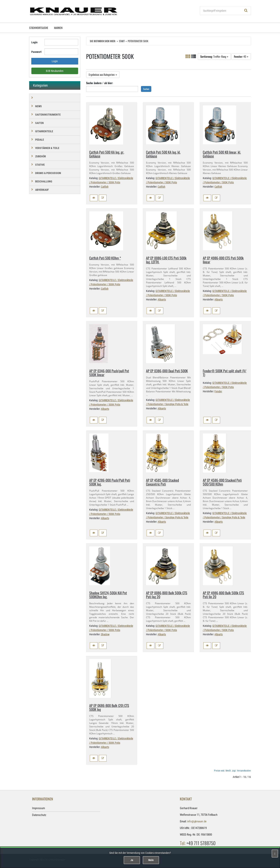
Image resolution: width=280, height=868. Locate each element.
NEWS (38, 106)
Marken (58, 28)
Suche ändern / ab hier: (100, 83)
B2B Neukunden (55, 71)
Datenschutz (39, 815)
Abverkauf (42, 190)
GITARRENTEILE (44, 131)
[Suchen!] (246, 11)
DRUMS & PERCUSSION (48, 173)
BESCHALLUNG (44, 181)
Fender (218, 391)
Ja (132, 860)
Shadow (105, 634)
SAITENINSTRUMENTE (48, 115)
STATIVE (40, 165)
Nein (151, 860)
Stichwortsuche (39, 28)
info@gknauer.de (197, 821)
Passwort (36, 52)
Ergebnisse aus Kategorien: (103, 74)
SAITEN (39, 123)
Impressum (38, 808)
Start (122, 41)
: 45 (241, 56)
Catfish (105, 187)
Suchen (146, 89)
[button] (94, 198)
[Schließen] (275, 854)
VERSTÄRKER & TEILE (47, 148)
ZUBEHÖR (41, 156)
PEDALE (40, 140)
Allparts (162, 299)
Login (34, 42)
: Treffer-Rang (214, 56)
